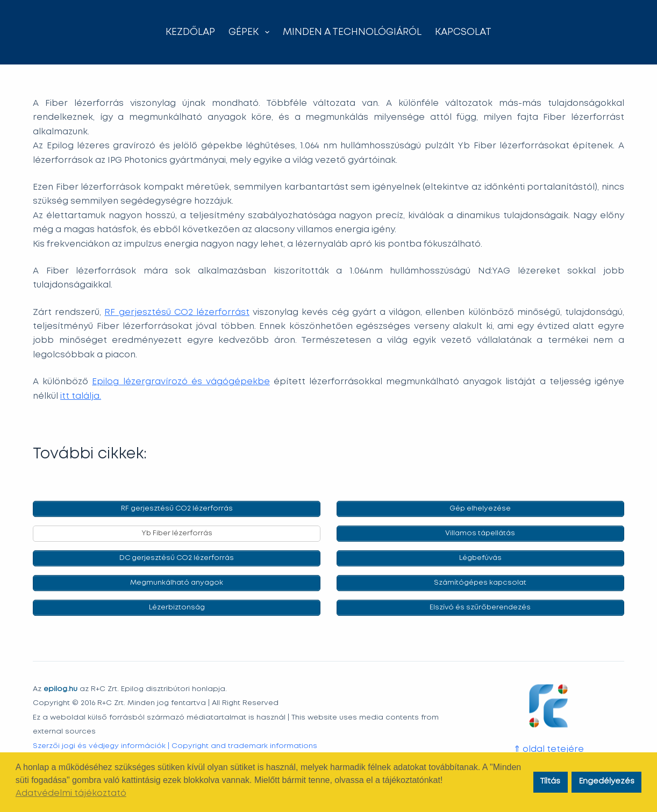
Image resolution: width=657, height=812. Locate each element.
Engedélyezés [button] (607, 782)
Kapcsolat (463, 32)
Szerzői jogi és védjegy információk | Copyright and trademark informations (175, 745)
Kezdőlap (190, 32)
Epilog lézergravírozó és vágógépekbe (181, 382)
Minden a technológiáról (352, 32)
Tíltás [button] (550, 782)
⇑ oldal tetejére (549, 749)
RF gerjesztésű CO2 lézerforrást (177, 312)
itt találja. (81, 396)
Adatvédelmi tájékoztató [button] (71, 793)
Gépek (251, 32)
